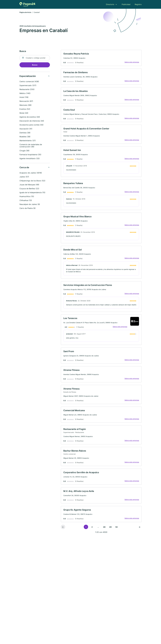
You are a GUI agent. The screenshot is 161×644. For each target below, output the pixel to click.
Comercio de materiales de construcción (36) (31, 146)
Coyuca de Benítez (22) (29, 189)
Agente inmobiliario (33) (30, 159)
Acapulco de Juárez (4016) (31, 173)
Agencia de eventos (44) (30, 117)
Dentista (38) (25, 133)
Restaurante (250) (27, 90)
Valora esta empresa (132, 62)
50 (117, 534)
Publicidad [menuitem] (126, 4)
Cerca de (24, 168)
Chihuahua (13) (26, 201)
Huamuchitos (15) (27, 197)
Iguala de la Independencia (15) (32, 193)
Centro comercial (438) (29, 82)
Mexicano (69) (26, 105)
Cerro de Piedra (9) (28, 208)
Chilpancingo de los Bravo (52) (32, 181)
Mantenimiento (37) (28, 141)
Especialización (28, 76)
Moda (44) (24, 113)
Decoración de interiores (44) (32, 121)
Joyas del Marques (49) (29, 185)
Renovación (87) (26, 101)
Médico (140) (25, 93)
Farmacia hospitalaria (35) (30, 155)
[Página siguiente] (139, 533)
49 (110, 534)
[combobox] (35, 58)
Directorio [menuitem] (110, 4)
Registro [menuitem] (138, 4)
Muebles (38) (25, 137)
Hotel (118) (24, 97)
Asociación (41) (26, 129)
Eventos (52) (25, 109)
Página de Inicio (25, 13)
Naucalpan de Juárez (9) (30, 204)
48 (104, 534)
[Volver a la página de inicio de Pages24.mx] (27, 4)
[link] (101, 58)
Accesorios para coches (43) (31, 125)
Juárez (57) (24, 177)
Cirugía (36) (24, 151)
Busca (35, 65)
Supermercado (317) (28, 86)
